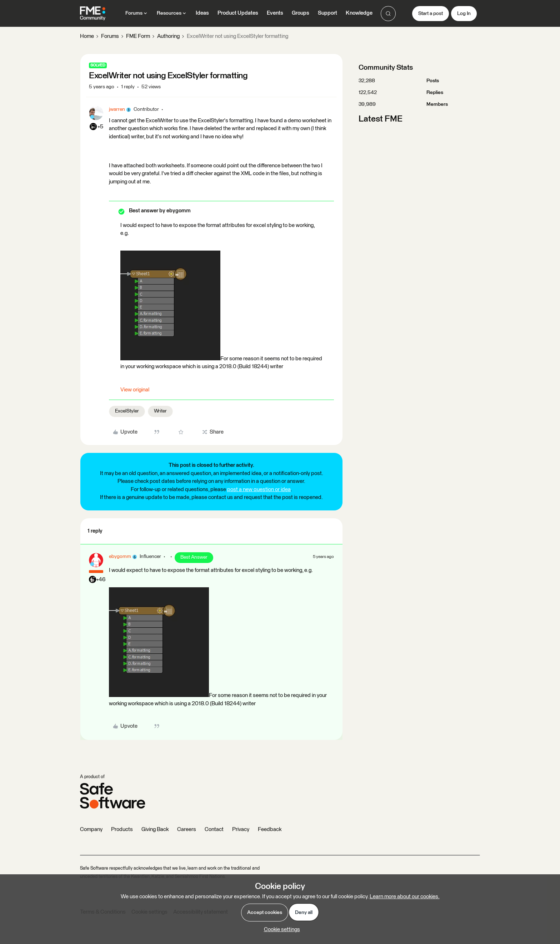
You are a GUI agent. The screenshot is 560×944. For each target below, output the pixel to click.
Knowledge (359, 13)
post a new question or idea (259, 490)
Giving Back (155, 829)
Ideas (202, 13)
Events (275, 13)
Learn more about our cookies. (405, 897)
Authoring (168, 36)
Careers (187, 829)
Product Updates (238, 13)
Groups (301, 13)
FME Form (138, 36)
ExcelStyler (127, 411)
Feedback (270, 829)
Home (87, 36)
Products (122, 829)
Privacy (241, 829)
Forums (110, 36)
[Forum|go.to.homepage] (93, 14)
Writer (160, 411)
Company (91, 829)
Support (327, 13)
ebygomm (120, 557)
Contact (214, 829)
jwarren (117, 109)
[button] (431, 14)
